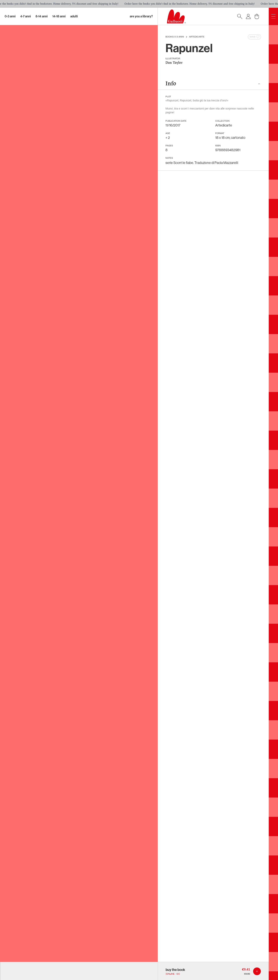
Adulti (74, 16)
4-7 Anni (26, 16)
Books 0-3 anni (175, 37)
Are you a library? (141, 16)
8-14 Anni (42, 16)
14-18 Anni (59, 16)
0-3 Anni (10, 16)
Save (255, 37)
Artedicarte (197, 37)
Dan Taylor (174, 63)
